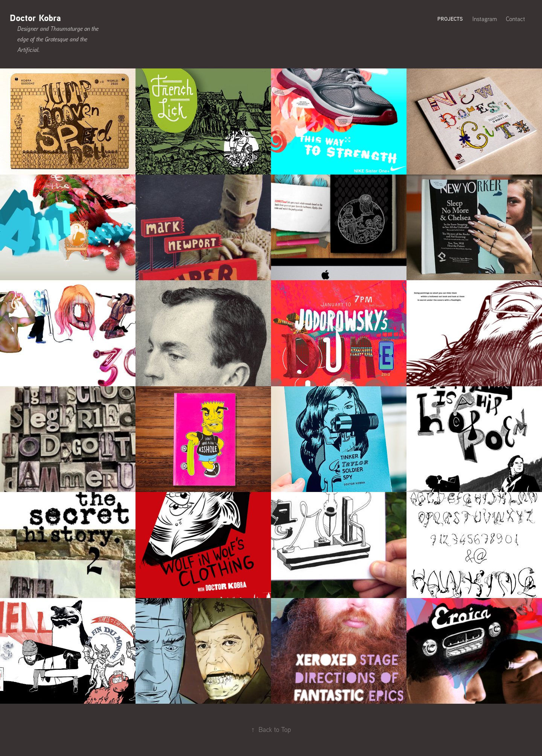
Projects (450, 19)
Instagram (485, 19)
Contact (515, 19)
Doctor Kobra (35, 18)
